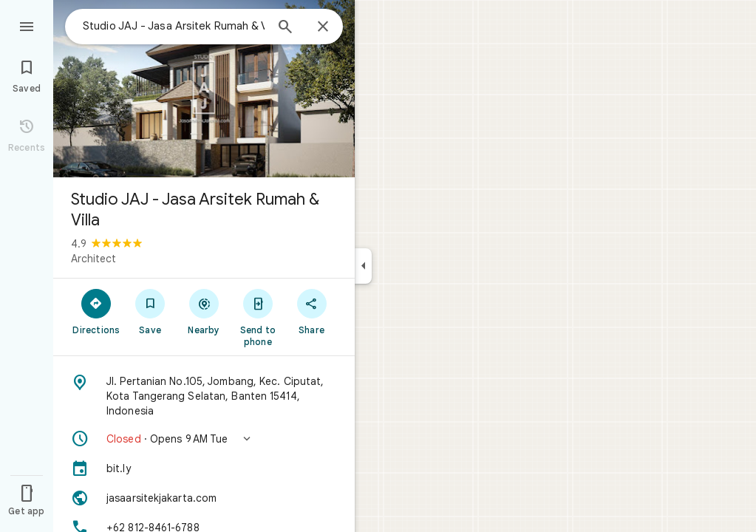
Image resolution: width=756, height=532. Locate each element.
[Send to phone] (258, 317)
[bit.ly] (204, 468)
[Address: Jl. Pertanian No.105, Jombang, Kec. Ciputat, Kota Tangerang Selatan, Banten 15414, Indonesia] (204, 396)
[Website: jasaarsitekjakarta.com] (204, 498)
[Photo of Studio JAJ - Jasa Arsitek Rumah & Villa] (204, 89)
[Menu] (27, 25)
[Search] (285, 28)
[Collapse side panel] (363, 266)
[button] (204, 439)
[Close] (323, 27)
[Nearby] (204, 311)
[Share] (311, 311)
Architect (93, 259)
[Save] (150, 311)
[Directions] (96, 311)
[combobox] (174, 26)
